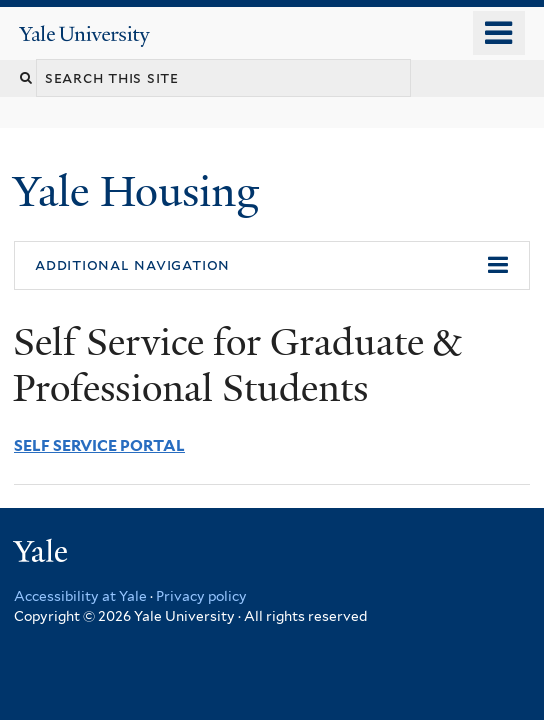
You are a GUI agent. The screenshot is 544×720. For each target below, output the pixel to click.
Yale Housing (141, 191)
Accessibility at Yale (80, 596)
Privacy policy (201, 596)
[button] (272, 266)
